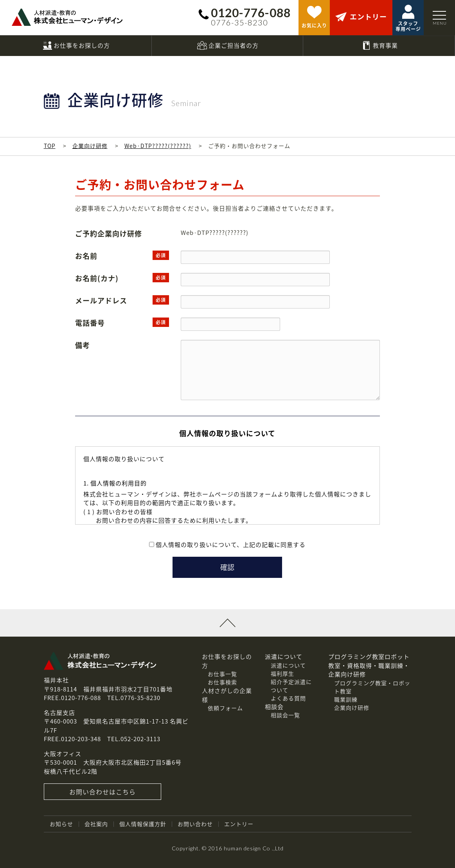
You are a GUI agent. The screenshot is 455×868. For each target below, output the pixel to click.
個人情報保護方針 (143, 824)
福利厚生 (282, 673)
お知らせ (61, 824)
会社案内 (96, 824)
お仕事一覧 (222, 674)
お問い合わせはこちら (103, 792)
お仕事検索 (222, 682)
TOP (50, 146)
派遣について (288, 665)
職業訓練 (346, 699)
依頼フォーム (225, 708)
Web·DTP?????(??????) (158, 146)
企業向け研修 (90, 146)
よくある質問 (288, 698)
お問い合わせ (195, 824)
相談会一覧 (285, 715)
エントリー (239, 824)
